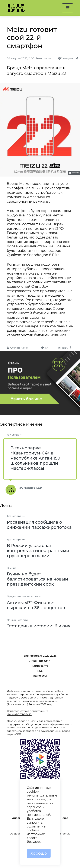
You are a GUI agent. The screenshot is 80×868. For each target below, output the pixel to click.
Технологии (44, 58)
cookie (32, 792)
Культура (13, 435)
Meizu (64, 348)
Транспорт (14, 516)
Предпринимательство (22, 596)
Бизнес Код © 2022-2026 (40, 656)
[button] (68, 8)
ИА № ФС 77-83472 (19, 714)
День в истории (17, 620)
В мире (12, 568)
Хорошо (39, 853)
